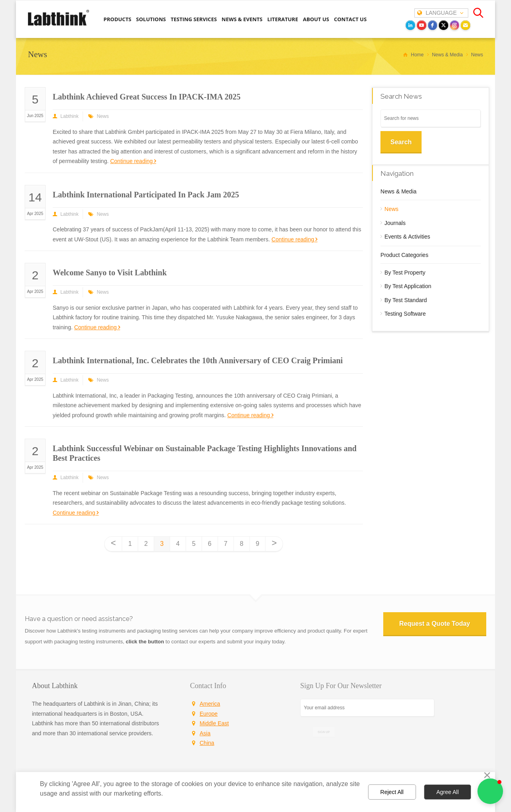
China (207, 743)
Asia (205, 733)
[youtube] (422, 25)
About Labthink (55, 686)
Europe (209, 714)
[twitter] (444, 25)
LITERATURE (282, 19)
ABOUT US (316, 19)
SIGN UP (324, 732)
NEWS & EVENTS (242, 19)
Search (401, 142)
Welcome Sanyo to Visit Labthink (110, 273)
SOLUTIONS (151, 19)
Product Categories (404, 255)
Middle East (214, 723)
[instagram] (455, 25)
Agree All (448, 792)
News (103, 116)
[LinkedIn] (410, 25)
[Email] (465, 25)
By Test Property (405, 273)
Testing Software (405, 314)
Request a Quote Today (435, 624)
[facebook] (433, 25)
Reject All (392, 792)
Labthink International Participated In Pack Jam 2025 (146, 195)
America (210, 704)
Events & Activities (407, 237)
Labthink (69, 116)
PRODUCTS (117, 19)
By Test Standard (406, 300)
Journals (395, 223)
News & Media (398, 191)
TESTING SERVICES (194, 19)
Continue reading (132, 161)
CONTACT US (350, 19)
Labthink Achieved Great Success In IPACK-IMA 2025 (147, 97)
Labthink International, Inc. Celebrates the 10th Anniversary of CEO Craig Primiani (198, 360)
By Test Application (408, 286)
